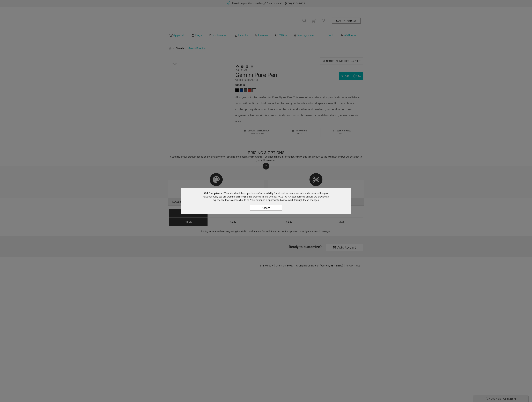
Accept (266, 208)
